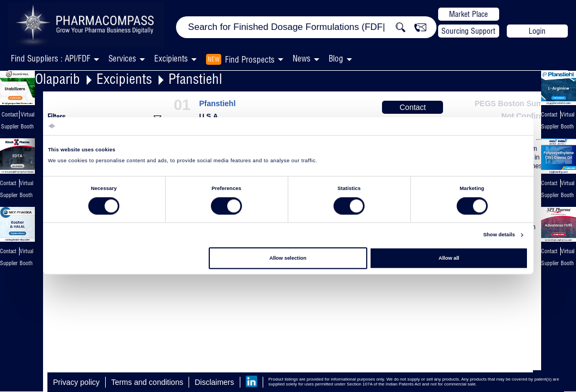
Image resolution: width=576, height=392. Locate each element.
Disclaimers (214, 382)
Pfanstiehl (195, 79)
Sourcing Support (468, 31)
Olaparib (57, 79)
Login (537, 31)
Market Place (468, 14)
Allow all (449, 258)
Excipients (124, 79)
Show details (499, 235)
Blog (336, 59)
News (302, 59)
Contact (413, 107)
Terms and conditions (147, 382)
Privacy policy (76, 382)
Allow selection (288, 258)
